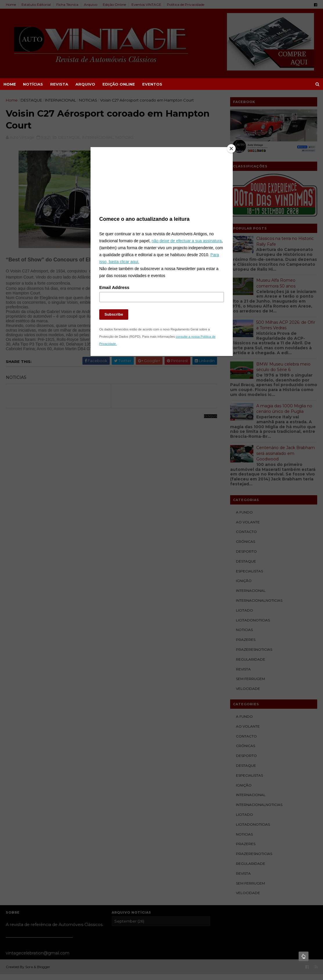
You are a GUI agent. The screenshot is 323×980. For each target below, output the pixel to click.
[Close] (231, 149)
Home (10, 84)
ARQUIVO (85, 84)
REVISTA (59, 84)
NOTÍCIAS (33, 84)
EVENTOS (152, 84)
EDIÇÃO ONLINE (119, 84)
